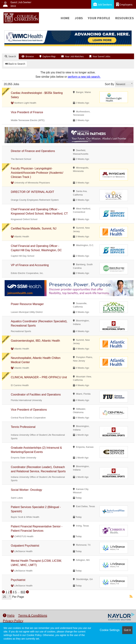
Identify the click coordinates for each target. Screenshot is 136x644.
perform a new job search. (84, 77)
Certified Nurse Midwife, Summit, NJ (34, 229)
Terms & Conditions (33, 615)
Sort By (109, 84)
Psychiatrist (18, 580)
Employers (124, 4)
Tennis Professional (23, 427)
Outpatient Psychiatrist (25, 546)
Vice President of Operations (29, 410)
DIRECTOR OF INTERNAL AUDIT (32, 192)
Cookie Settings (110, 630)
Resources (125, 18)
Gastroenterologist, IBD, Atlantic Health (35, 341)
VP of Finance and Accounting (30, 265)
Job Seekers (103, 4)
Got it (127, 630)
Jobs (79, 18)
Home (65, 18)
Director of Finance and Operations (33, 151)
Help (9, 615)
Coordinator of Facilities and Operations (36, 395)
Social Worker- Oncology (26, 490)
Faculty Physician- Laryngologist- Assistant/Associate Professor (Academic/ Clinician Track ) (37, 173)
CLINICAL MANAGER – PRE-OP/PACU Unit (39, 377)
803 (23, 592)
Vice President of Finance (27, 112)
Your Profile (99, 18)
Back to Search (15, 64)
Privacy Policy (13, 621)
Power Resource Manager (27, 304)
